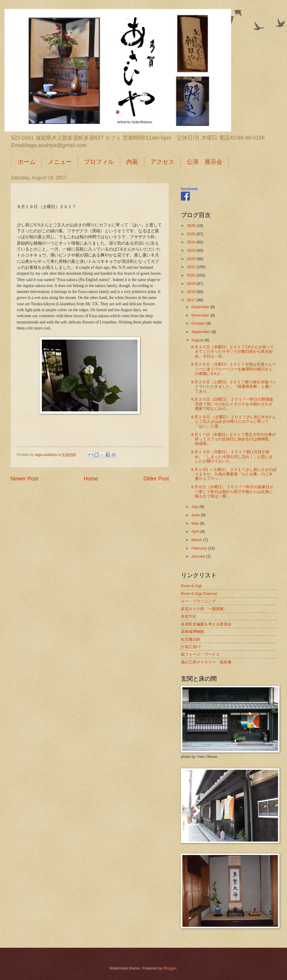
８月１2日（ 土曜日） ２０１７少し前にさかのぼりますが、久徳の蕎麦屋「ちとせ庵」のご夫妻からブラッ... (233, 474)
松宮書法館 (191, 639)
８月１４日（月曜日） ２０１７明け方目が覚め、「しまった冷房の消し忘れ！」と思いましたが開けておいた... (232, 457)
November (201, 315)
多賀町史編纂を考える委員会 (206, 624)
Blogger (170, 968)
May (196, 523)
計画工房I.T (191, 647)
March (197, 540)
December (201, 307)
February (200, 548)
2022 (192, 259)
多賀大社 (189, 616)
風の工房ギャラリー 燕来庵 (206, 662)
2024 (192, 242)
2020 (192, 275)
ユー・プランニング (198, 601)
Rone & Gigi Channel (199, 594)
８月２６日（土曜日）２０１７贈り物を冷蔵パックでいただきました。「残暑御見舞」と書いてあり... (233, 387)
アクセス (162, 162)
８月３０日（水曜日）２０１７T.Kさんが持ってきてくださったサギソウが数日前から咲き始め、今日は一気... (232, 352)
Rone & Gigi (191, 586)
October (199, 323)
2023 (192, 250)
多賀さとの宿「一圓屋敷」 (204, 609)
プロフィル (99, 162)
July (195, 507)
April (196, 531)
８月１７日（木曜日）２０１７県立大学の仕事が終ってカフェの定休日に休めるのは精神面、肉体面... (233, 439)
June (196, 515)
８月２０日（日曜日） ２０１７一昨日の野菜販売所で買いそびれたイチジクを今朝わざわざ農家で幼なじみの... (232, 404)
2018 (192, 292)
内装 (132, 162)
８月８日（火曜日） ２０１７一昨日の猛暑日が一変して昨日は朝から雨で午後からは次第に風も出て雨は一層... (232, 491)
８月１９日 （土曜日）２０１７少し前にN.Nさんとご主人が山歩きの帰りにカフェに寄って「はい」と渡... (233, 422)
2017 (192, 300)
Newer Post (24, 479)
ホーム (27, 162)
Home (91, 479)
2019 (192, 284)
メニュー (60, 162)
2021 (192, 267)
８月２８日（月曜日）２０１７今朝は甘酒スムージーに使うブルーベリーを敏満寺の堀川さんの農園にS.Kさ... (233, 369)
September (201, 332)
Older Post (156, 479)
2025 (192, 234)
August (198, 340)
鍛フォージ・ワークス (200, 654)
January (199, 556)
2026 (192, 226)
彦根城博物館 (193, 632)
